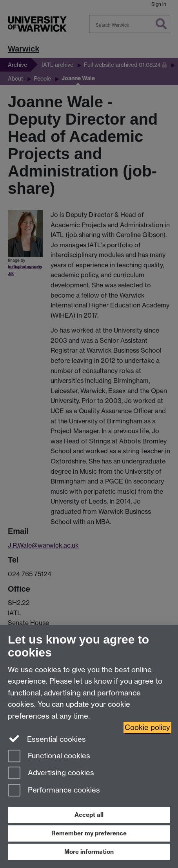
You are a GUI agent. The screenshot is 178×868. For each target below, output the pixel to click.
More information (89, 852)
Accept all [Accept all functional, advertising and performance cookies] (89, 815)
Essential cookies (47, 739)
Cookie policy (147, 727)
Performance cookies (54, 791)
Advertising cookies (51, 773)
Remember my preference (89, 833)
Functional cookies (49, 757)
